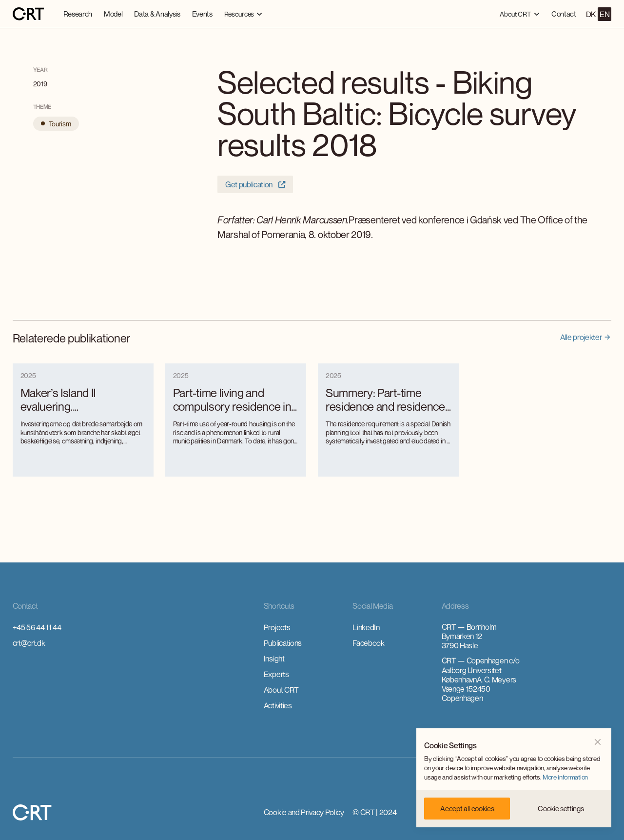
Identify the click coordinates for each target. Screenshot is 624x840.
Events (202, 14)
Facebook (368, 643)
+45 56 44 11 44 (37, 627)
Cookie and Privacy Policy (304, 812)
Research (78, 14)
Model (113, 14)
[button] (244, 14)
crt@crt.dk (29, 643)
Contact (564, 14)
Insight (274, 659)
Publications (283, 643)
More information (565, 777)
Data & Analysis (157, 14)
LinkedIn (366, 627)
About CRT (281, 690)
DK (591, 14)
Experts (276, 674)
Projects (277, 627)
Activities (278, 705)
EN (604, 14)
